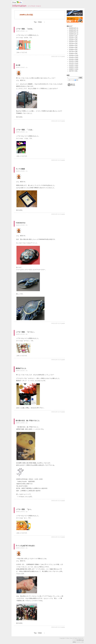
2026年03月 (73, 30)
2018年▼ (72, 50)
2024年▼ (72, 38)
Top (35, 22)
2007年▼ (72, 71)
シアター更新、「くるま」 (25, 130)
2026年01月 (73, 34)
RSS (71, 85)
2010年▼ (72, 65)
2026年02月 (73, 32)
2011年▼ (72, 63)
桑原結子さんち (21, 368)
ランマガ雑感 (20, 169)
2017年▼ (72, 51)
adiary (74, 642)
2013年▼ (72, 59)
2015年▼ (72, 55)
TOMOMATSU (21, 223)
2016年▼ (72, 53)
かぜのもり (31, 378)
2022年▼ (72, 42)
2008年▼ (72, 69)
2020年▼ (72, 46)
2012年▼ (72, 61)
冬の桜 (18, 65)
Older (42, 22)
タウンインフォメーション (26, 6)
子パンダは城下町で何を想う (25, 546)
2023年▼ (72, 40)
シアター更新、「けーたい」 (25, 332)
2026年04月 (73, 28)
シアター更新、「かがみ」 (25, 29)
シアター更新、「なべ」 (24, 509)
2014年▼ (72, 57)
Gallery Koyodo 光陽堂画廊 (26, 481)
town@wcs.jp (80, 640)
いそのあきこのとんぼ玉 (25, 497)
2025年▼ (72, 36)
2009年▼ (72, 67)
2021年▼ (72, 44)
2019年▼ (72, 48)
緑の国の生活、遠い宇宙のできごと (28, 421)
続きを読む (19, 117)
